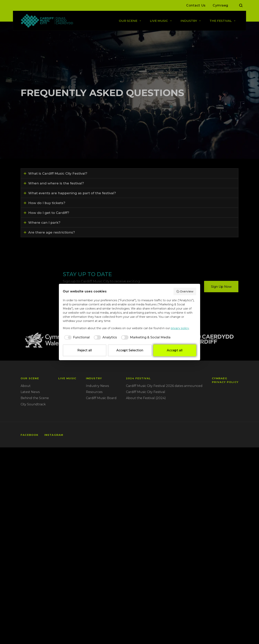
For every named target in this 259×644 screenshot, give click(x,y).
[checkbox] (76, 337)
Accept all (175, 350)
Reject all (85, 350)
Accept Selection (130, 350)
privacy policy (180, 328)
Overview (185, 291)
